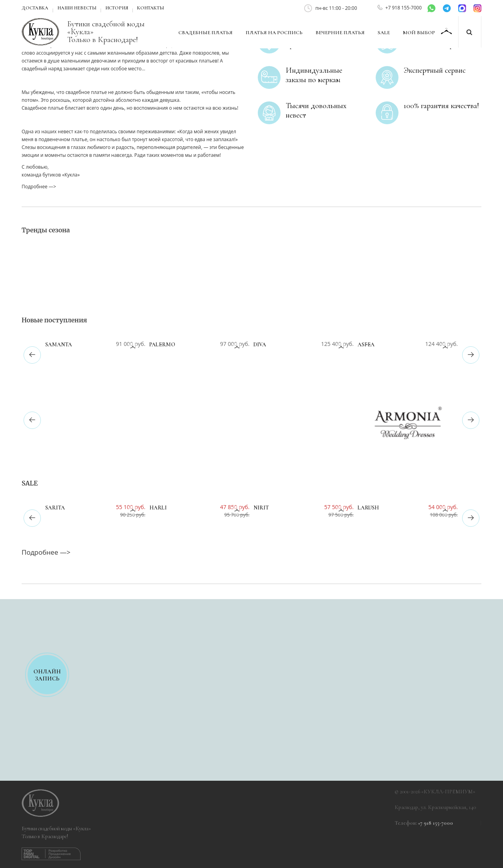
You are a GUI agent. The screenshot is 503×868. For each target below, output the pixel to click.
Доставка (35, 8)
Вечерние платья (340, 33)
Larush (368, 508)
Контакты (151, 8)
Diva (260, 345)
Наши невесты (77, 8)
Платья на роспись (274, 33)
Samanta (59, 345)
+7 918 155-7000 (404, 8)
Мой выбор (419, 33)
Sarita (55, 508)
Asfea (366, 345)
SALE (384, 33)
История (117, 8)
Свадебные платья (206, 33)
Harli (158, 508)
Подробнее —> (39, 187)
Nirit (261, 508)
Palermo (162, 345)
